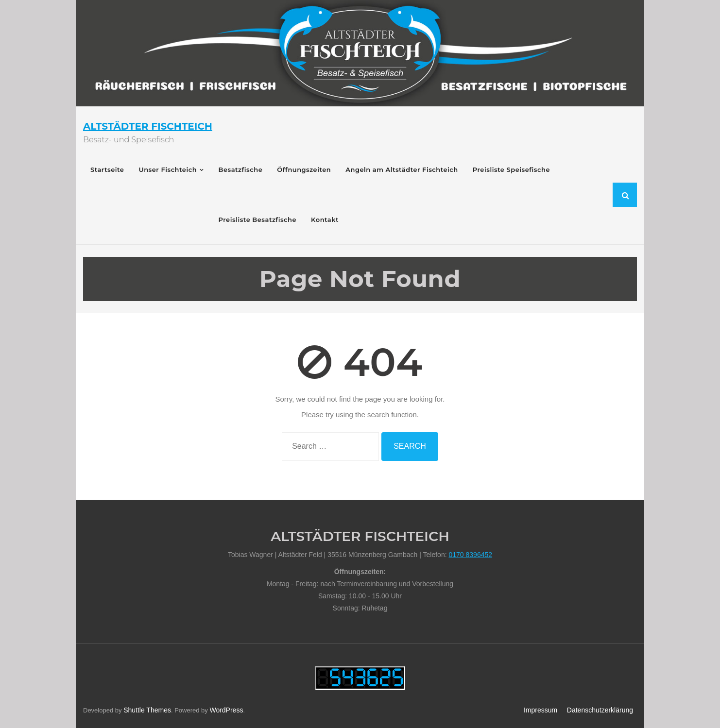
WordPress (226, 710)
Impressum (540, 710)
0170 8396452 (470, 555)
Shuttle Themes (147, 710)
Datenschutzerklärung (600, 710)
